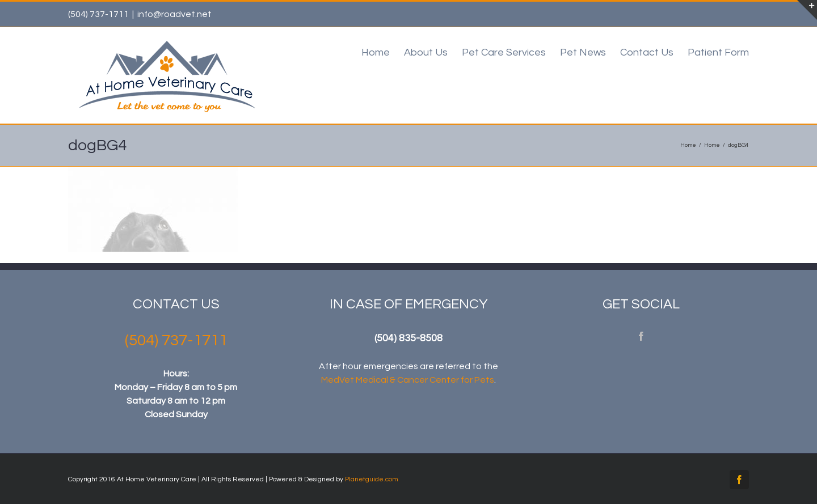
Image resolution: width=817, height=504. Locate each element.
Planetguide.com (372, 479)
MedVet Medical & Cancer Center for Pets (408, 380)
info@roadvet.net (174, 14)
